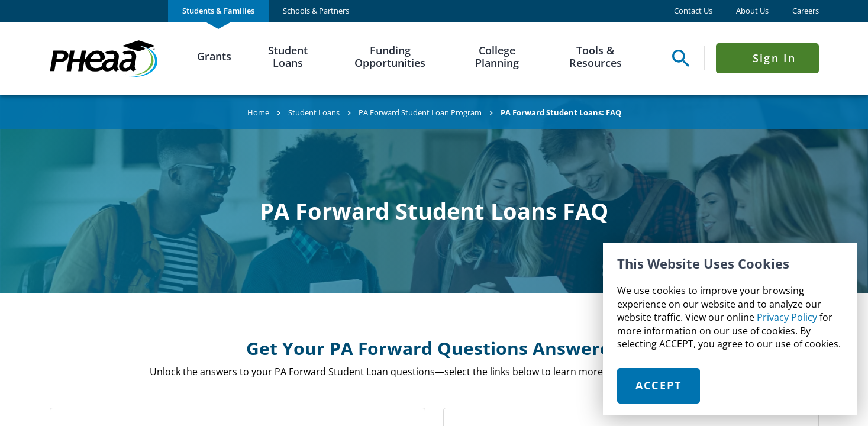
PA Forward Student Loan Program (420, 112)
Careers (806, 11)
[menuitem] (218, 11)
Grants (214, 56)
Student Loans (288, 57)
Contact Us (693, 11)
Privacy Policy (787, 317)
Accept (659, 385)
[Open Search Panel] (678, 58)
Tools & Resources (596, 57)
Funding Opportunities (390, 57)
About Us (752, 11)
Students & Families (218, 11)
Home (258, 112)
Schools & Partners (316, 11)
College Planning (497, 57)
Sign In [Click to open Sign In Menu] (775, 58)
